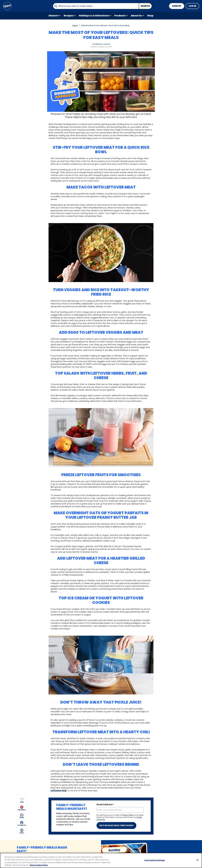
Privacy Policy (128, 815)
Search (145, 6)
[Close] (198, 860)
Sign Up (177, 6)
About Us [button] (136, 16)
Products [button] (120, 16)
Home (75, 25)
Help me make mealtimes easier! (116, 825)
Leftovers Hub (59, 790)
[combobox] (96, 6)
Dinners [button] (54, 16)
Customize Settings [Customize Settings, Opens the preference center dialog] (155, 860)
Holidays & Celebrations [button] (94, 16)
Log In (192, 6)
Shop (150, 16)
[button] (22, 44)
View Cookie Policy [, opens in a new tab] (39, 865)
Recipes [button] (69, 16)
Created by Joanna (101, 44)
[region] (101, 860)
